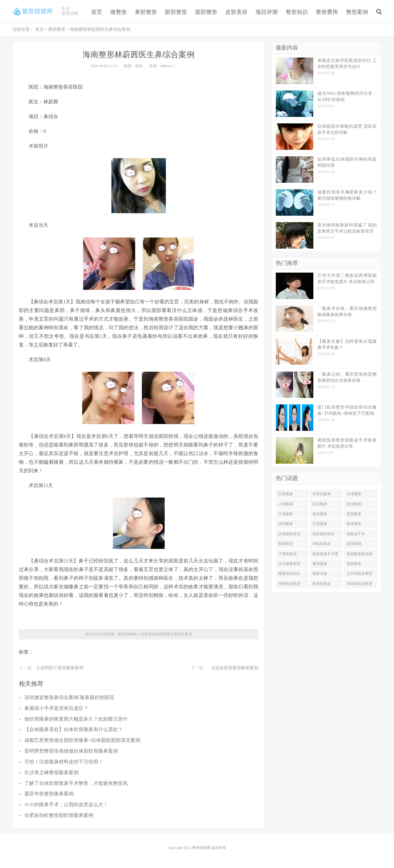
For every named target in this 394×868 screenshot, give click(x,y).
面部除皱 (354, 544)
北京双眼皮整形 (360, 574)
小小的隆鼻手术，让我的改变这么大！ (66, 804)
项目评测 (267, 12)
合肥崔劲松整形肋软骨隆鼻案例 (59, 815)
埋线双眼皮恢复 (360, 584)
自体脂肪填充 (289, 534)
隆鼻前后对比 (289, 574)
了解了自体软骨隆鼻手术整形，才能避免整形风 (76, 783)
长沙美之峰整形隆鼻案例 (51, 772)
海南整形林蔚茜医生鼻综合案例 (166, 634)
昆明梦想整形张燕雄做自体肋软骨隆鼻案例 (71, 751)
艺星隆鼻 (286, 494)
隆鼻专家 (320, 574)
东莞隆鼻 (320, 524)
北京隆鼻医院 (289, 564)
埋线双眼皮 (322, 544)
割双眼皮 (286, 544)
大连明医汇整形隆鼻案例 (60, 668)
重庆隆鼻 (320, 564)
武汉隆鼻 (320, 504)
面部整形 (206, 12)
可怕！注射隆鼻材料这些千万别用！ (64, 762)
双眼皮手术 (356, 534)
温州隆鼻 (286, 524)
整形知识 (297, 12)
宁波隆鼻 (286, 514)
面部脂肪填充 (324, 534)
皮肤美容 (236, 12)
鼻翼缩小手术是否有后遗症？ (56, 708)
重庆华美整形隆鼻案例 (49, 794)
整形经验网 (127, 634)
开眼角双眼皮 (289, 584)
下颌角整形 (287, 554)
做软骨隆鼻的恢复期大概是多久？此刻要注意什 (76, 719)
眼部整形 (176, 12)
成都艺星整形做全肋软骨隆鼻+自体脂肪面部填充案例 (82, 740)
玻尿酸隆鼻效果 (360, 554)
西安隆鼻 (354, 514)
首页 (97, 12)
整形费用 (327, 12)
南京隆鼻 (320, 514)
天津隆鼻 (354, 494)
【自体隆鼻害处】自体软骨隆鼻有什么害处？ (74, 729)
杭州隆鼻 (354, 504)
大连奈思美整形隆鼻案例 (235, 668)
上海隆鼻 (286, 504)
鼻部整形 (146, 12)
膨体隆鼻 (354, 524)
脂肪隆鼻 (354, 564)
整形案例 (357, 12)
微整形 (119, 12)
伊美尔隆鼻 (322, 494)
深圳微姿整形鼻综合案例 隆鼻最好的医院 (69, 697)
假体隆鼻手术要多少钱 (325, 555)
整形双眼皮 (322, 584)
